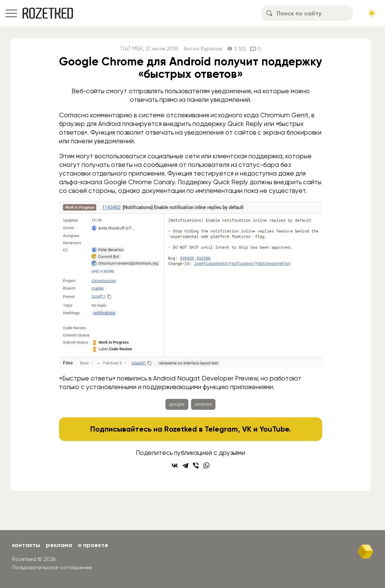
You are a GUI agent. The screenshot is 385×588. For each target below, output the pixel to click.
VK (247, 429)
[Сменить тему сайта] (372, 13)
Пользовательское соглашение (52, 567)
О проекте (93, 545)
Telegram (221, 429)
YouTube (274, 429)
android (203, 404)
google (177, 404)
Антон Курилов (203, 49)
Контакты (26, 545)
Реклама (59, 545)
